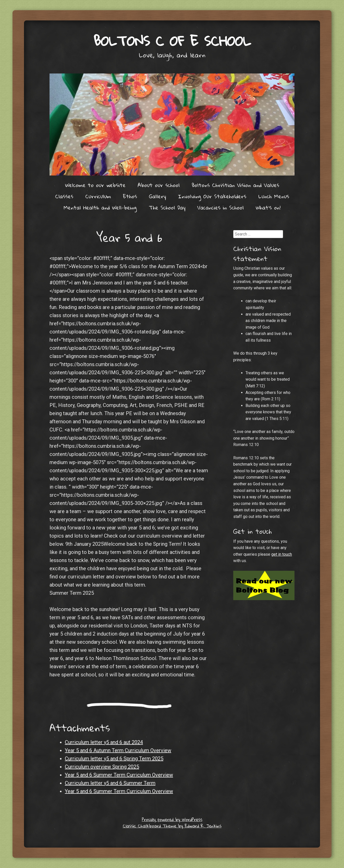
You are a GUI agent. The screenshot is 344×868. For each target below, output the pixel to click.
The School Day (167, 207)
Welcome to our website (95, 185)
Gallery (157, 196)
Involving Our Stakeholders (212, 196)
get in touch (282, 554)
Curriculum (98, 196)
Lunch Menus (274, 196)
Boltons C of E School (172, 41)
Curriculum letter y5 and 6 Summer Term (110, 783)
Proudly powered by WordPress (172, 819)
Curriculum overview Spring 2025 (102, 767)
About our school (159, 185)
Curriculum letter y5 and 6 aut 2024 (104, 742)
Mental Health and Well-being (100, 207)
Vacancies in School (220, 207)
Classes (64, 196)
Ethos (130, 196)
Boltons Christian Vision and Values (235, 185)
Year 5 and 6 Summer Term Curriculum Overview (119, 775)
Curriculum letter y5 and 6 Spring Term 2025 (114, 759)
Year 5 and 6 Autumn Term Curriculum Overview (118, 750)
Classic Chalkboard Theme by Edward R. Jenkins (172, 826)
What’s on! (268, 207)
